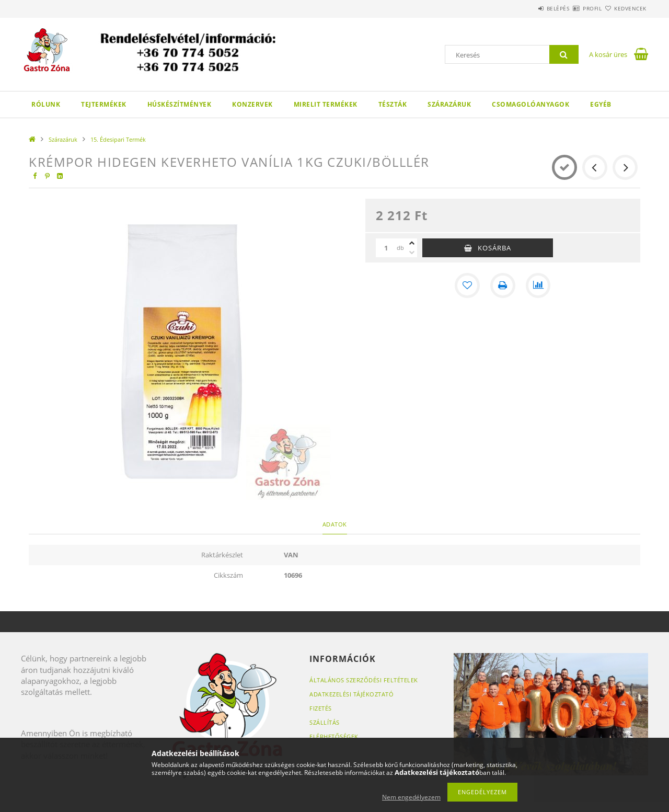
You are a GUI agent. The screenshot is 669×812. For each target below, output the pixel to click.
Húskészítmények (180, 104)
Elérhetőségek (334, 736)
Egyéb (601, 104)
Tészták (393, 104)
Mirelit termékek (326, 104)
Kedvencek (625, 8)
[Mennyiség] (386, 248)
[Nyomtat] (503, 285)
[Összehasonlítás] (538, 285)
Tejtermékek (104, 104)
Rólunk (46, 104)
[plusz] (412, 243)
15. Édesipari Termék (118, 139)
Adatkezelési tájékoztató (351, 694)
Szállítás (325, 722)
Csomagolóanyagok (530, 104)
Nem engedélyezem (411, 797)
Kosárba (494, 248)
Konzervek (252, 104)
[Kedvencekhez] (467, 285)
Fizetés (321, 708)
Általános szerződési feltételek (364, 680)
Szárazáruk (449, 104)
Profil (574, 8)
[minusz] (412, 253)
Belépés (527, 8)
